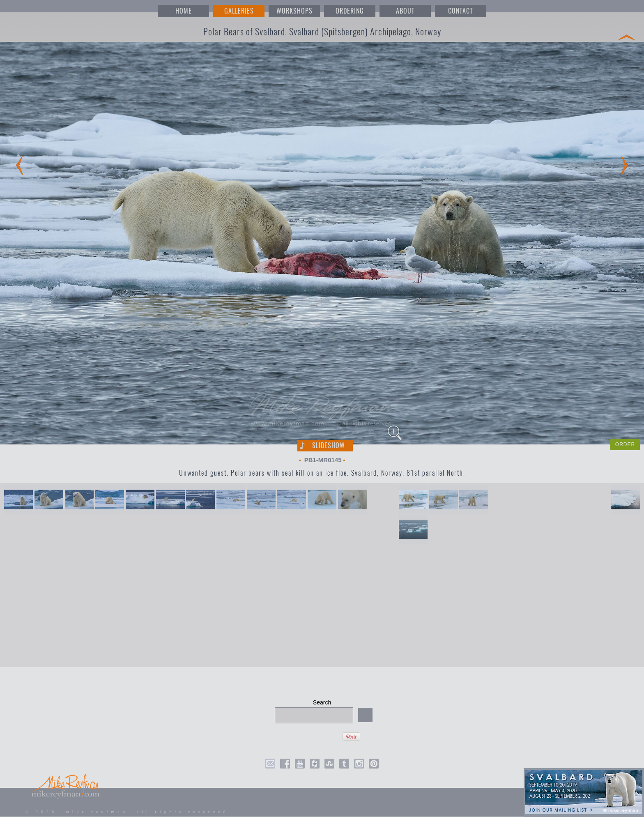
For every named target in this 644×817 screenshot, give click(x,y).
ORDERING (350, 11)
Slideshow (329, 445)
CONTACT (460, 11)
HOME (184, 11)
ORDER (625, 444)
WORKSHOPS (294, 11)
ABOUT (405, 11)
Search (322, 702)
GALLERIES (239, 11)
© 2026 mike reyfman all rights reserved (127, 812)
